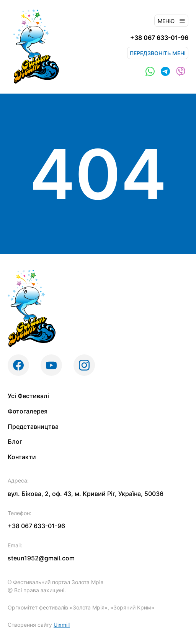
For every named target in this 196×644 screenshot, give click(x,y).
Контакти (22, 457)
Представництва (33, 427)
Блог (15, 441)
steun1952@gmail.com (41, 558)
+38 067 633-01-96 (159, 38)
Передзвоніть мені (158, 53)
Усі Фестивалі (28, 396)
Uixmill (62, 625)
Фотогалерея (28, 411)
